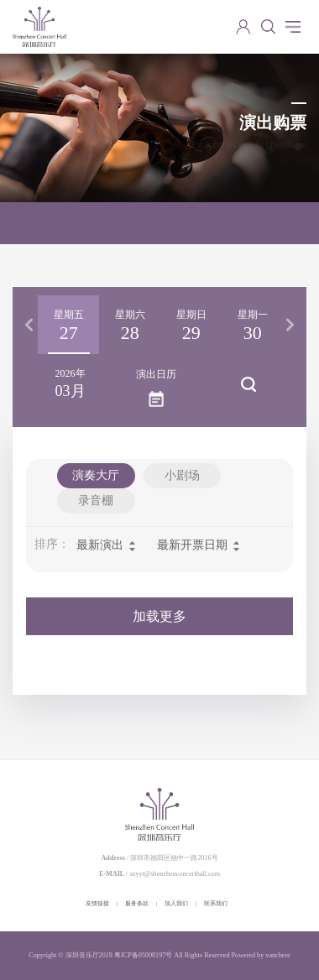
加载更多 (159, 616)
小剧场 (182, 475)
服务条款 (137, 904)
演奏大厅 (96, 475)
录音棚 (96, 500)
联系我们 (216, 904)
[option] (68, 325)
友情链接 (97, 904)
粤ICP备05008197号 (143, 955)
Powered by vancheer (261, 955)
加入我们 (176, 904)
